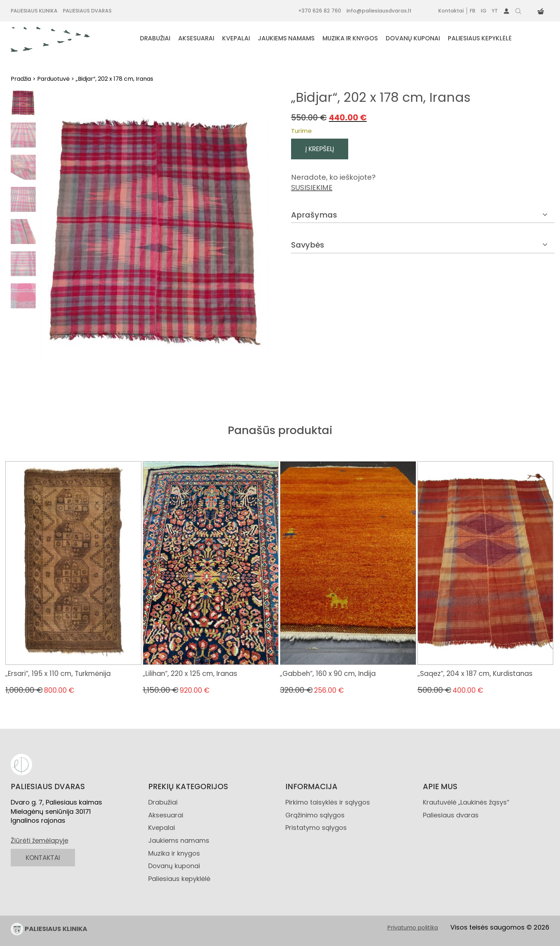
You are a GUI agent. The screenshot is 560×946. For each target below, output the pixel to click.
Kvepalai (162, 828)
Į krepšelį (320, 149)
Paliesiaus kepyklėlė (179, 879)
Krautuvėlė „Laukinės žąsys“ (466, 802)
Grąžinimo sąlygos (315, 815)
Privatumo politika (412, 928)
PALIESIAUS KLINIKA (49, 929)
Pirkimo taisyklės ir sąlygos (328, 802)
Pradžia (21, 79)
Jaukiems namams (179, 840)
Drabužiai (163, 802)
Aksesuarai (166, 815)
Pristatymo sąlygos (316, 828)
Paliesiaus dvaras (451, 815)
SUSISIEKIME (312, 188)
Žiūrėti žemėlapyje (39, 840)
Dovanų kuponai (174, 866)
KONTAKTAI (43, 858)
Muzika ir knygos (174, 853)
